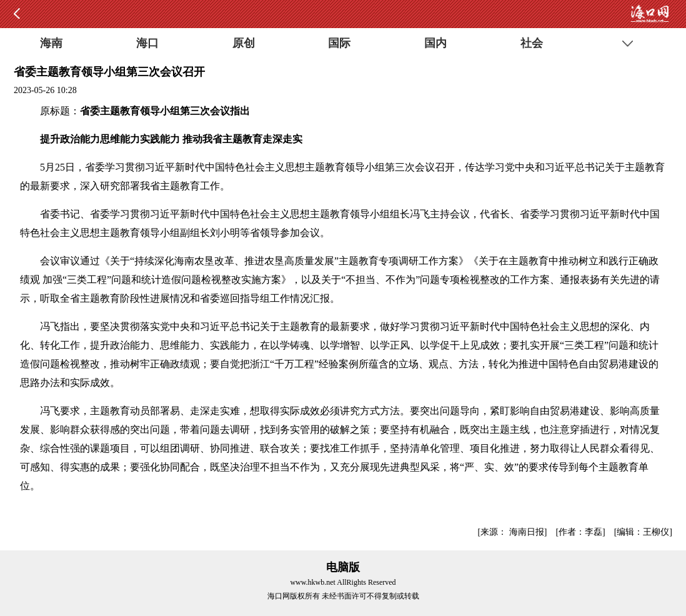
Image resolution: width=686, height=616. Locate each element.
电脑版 (343, 567)
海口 (147, 43)
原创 (244, 43)
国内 (435, 43)
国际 (339, 43)
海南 (51, 43)
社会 (532, 43)
